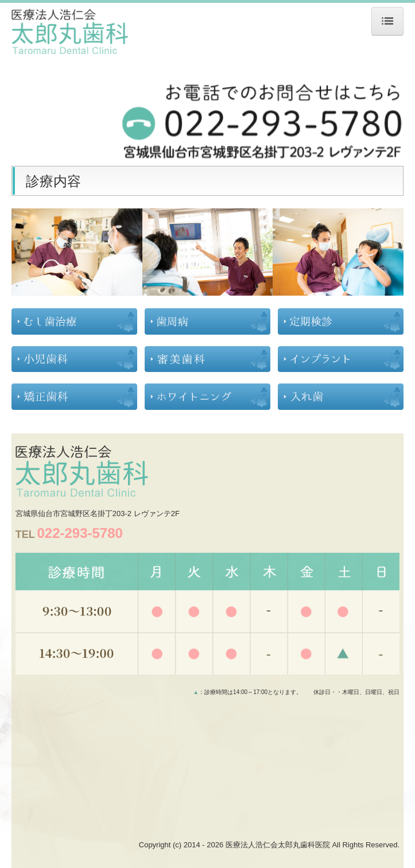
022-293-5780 (79, 533)
